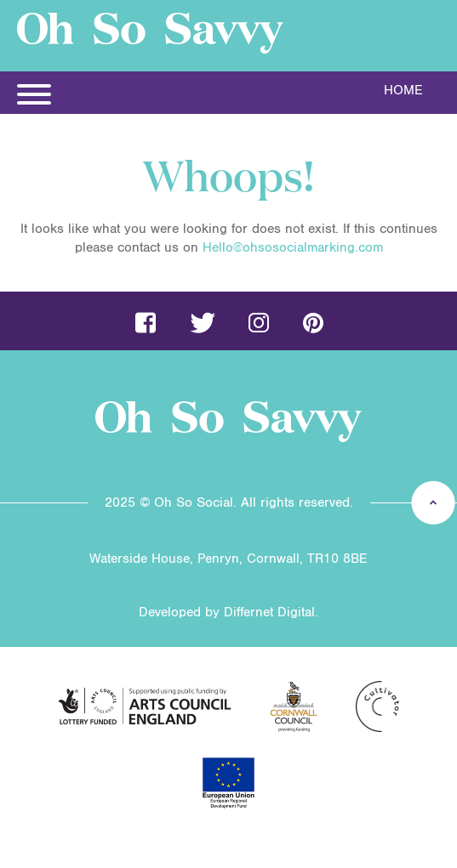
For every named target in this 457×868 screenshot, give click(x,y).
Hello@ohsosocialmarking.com (293, 247)
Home (403, 90)
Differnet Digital (269, 612)
